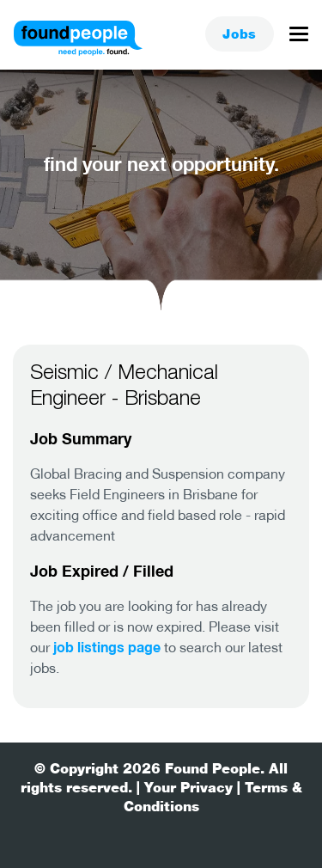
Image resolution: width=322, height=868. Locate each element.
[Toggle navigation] (299, 38)
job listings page (107, 647)
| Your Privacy (185, 788)
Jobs (240, 34)
